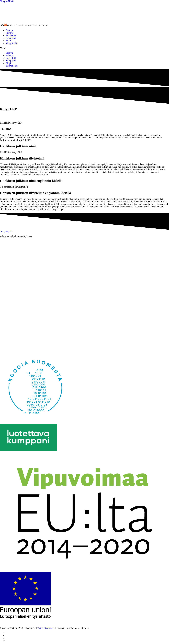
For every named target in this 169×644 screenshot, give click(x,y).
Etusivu (9, 30)
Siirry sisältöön (7, 1)
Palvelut (9, 33)
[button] (84, 48)
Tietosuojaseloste (45, 628)
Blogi (8, 41)
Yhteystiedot (12, 43)
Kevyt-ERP (11, 35)
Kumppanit (11, 38)
